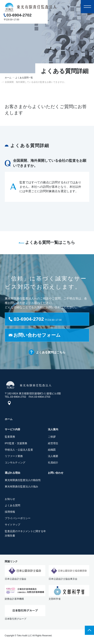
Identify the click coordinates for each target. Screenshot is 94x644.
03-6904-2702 (19, 15)
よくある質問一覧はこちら (50, 242)
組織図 (52, 450)
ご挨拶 (52, 438)
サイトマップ (12, 525)
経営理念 (53, 444)
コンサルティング (15, 463)
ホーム (8, 78)
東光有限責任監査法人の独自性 (23, 481)
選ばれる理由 (12, 473)
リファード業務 (14, 457)
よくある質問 (12, 506)
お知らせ (10, 500)
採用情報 (10, 512)
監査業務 (10, 438)
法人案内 (53, 430)
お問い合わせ (56, 473)
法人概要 (53, 457)
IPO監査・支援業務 (16, 444)
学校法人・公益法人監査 (19, 450)
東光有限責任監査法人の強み (21, 487)
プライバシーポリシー (18, 519)
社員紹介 (53, 463)
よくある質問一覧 (24, 78)
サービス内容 (12, 430)
